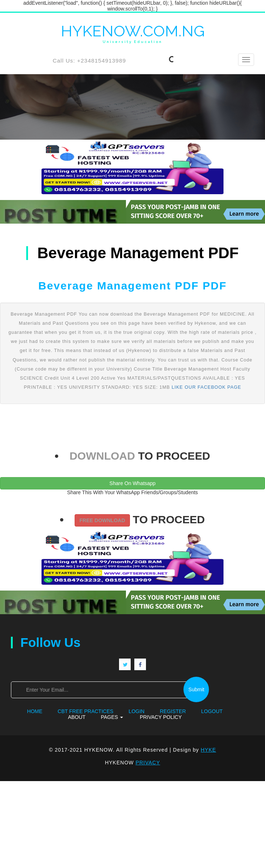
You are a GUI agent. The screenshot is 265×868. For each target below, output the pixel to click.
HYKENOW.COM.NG (133, 33)
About (230, 711)
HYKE (209, 750)
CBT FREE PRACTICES (69, 711)
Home (19, 711)
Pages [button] (96, 717)
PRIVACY (148, 763)
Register (156, 711)
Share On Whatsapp (133, 483)
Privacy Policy (144, 717)
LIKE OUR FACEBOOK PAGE (206, 387)
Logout (195, 711)
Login (120, 711)
